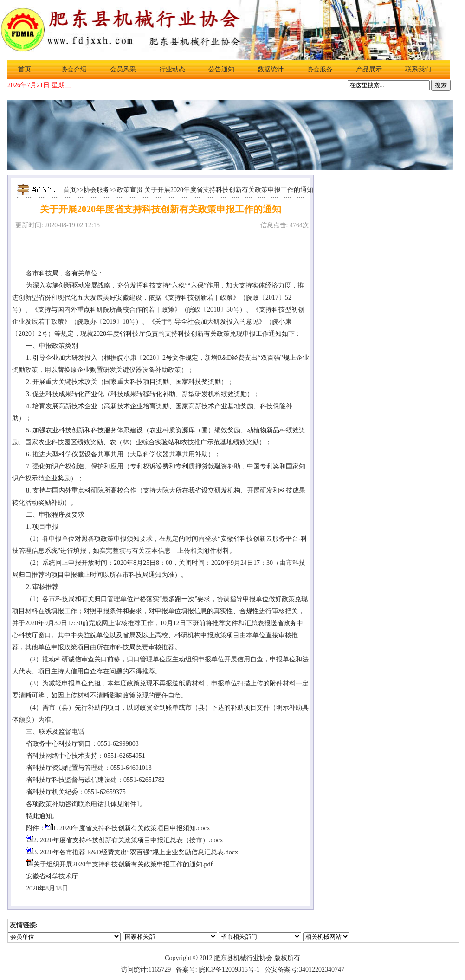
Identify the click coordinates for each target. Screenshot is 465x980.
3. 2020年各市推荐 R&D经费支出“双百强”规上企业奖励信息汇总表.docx (136, 852)
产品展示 (369, 69)
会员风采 (123, 69)
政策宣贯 (130, 190)
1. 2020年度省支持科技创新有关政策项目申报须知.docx (132, 828)
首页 (25, 69)
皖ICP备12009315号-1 (229, 970)
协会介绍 (74, 69)
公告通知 (221, 69)
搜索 (441, 85)
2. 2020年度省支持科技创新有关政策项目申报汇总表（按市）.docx (128, 840)
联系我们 (418, 69)
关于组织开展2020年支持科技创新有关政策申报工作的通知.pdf (123, 864)
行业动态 (172, 69)
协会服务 (320, 69)
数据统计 (271, 69)
